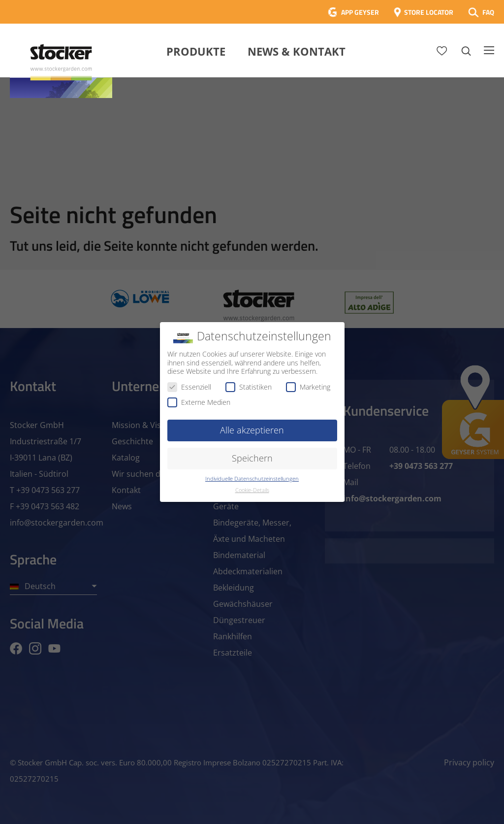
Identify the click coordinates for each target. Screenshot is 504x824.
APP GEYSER (360, 12)
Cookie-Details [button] (252, 490)
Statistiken (249, 387)
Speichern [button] (252, 458)
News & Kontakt (297, 51)
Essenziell (189, 387)
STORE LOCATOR (429, 12)
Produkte (196, 51)
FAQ (488, 12)
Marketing (308, 387)
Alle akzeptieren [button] (252, 430)
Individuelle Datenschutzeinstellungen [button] (252, 479)
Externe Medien (199, 402)
